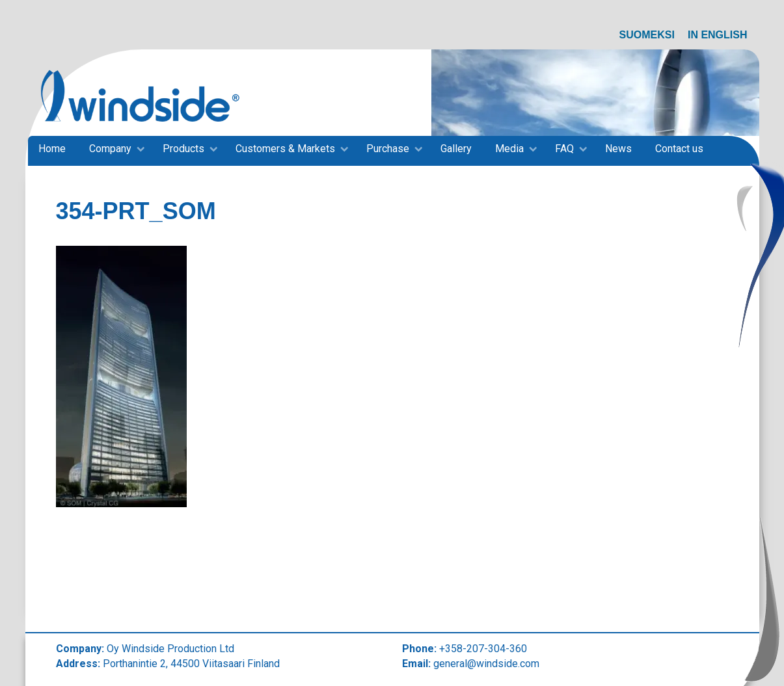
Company (110, 149)
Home (52, 149)
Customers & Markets (285, 149)
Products (183, 149)
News (618, 149)
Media (509, 149)
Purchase (388, 149)
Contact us (679, 149)
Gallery (456, 149)
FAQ (564, 149)
